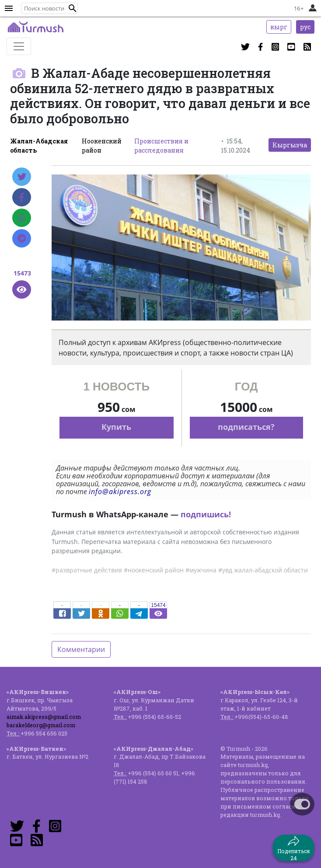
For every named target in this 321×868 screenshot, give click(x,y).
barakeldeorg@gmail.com (41, 725)
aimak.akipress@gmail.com (44, 717)
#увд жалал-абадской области (263, 570)
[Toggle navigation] (19, 46)
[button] (73, 8)
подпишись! (206, 514)
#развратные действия (87, 570)
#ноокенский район (154, 570)
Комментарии (81, 649)
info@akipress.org (120, 492)
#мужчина (201, 570)
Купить (116, 427)
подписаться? (246, 427)
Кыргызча (290, 145)
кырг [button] (279, 27)
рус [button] (305, 27)
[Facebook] (22, 197)
